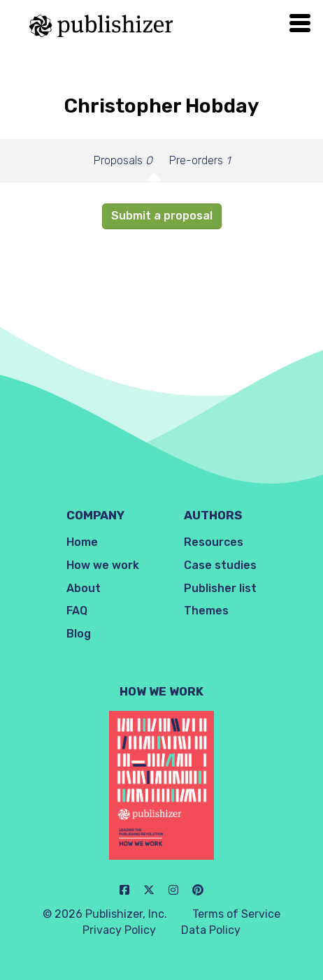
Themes (206, 611)
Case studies (220, 565)
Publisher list (220, 588)
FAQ (77, 611)
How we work (103, 565)
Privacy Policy (119, 930)
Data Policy (211, 930)
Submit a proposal (162, 216)
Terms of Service (236, 914)
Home (82, 542)
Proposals (123, 160)
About (84, 588)
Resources (214, 542)
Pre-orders (200, 160)
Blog (79, 634)
